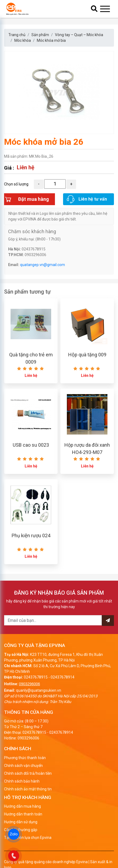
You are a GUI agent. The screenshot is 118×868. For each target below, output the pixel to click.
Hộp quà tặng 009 (87, 355)
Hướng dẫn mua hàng (22, 806)
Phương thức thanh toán (25, 758)
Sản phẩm (40, 35)
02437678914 (63, 677)
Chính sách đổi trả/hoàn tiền (28, 773)
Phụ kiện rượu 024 (31, 535)
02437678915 (36, 677)
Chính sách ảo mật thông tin (28, 789)
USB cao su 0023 (31, 445)
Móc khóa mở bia (51, 40)
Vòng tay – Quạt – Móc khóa (79, 35)
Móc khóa (23, 40)
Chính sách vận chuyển (23, 766)
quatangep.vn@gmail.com (42, 265)
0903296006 (29, 684)
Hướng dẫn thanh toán (23, 814)
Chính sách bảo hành (22, 781)
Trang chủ (17, 35)
